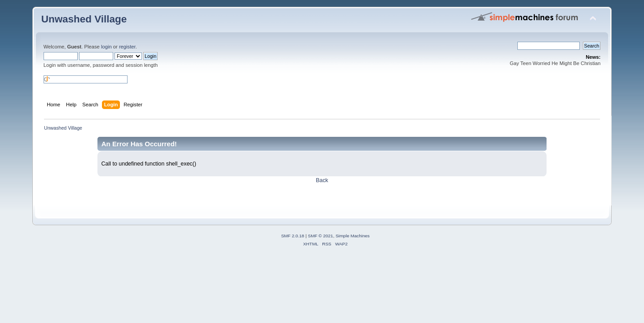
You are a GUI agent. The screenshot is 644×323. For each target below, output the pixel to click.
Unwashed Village (84, 19)
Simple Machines (353, 236)
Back (322, 180)
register (127, 47)
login (106, 47)
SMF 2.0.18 (293, 236)
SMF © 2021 (321, 236)
